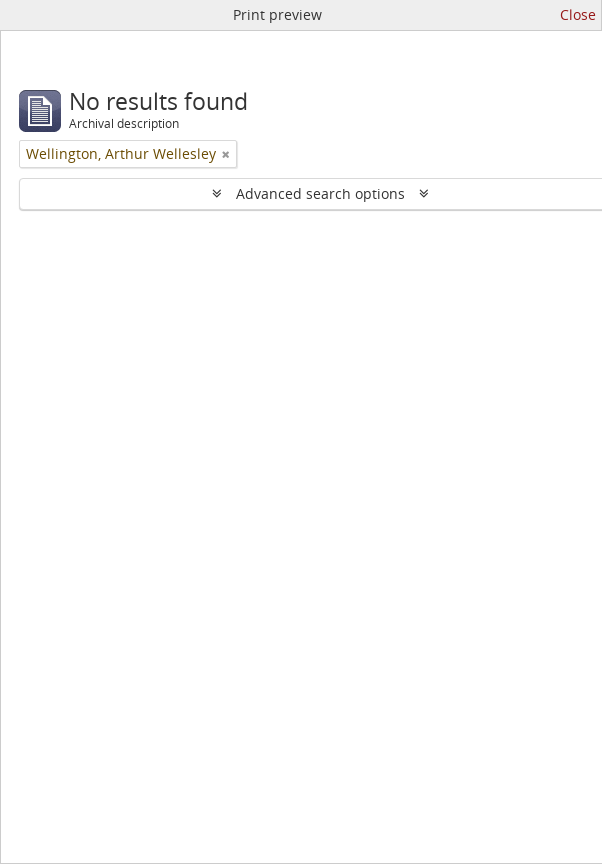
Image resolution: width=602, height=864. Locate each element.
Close (578, 14)
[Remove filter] (226, 154)
